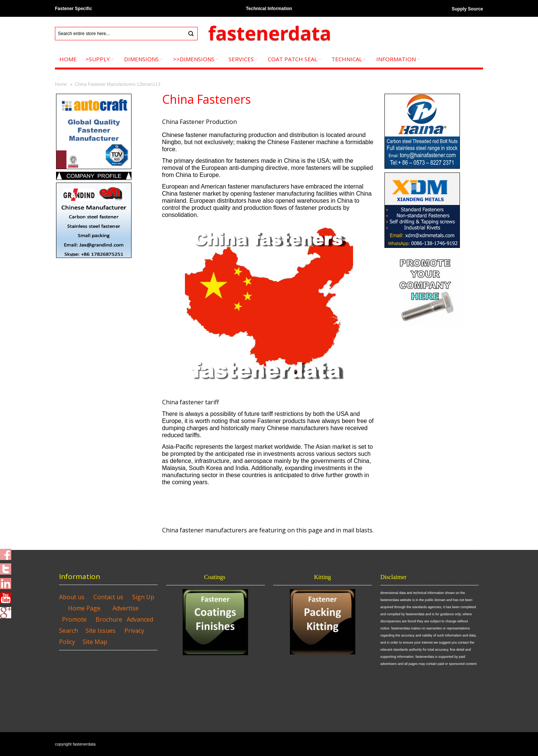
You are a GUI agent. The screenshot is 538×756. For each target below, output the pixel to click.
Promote (74, 619)
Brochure (109, 619)
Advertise (126, 608)
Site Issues (101, 631)
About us (72, 597)
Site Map (95, 642)
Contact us (108, 597)
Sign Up (143, 597)
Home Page (84, 608)
